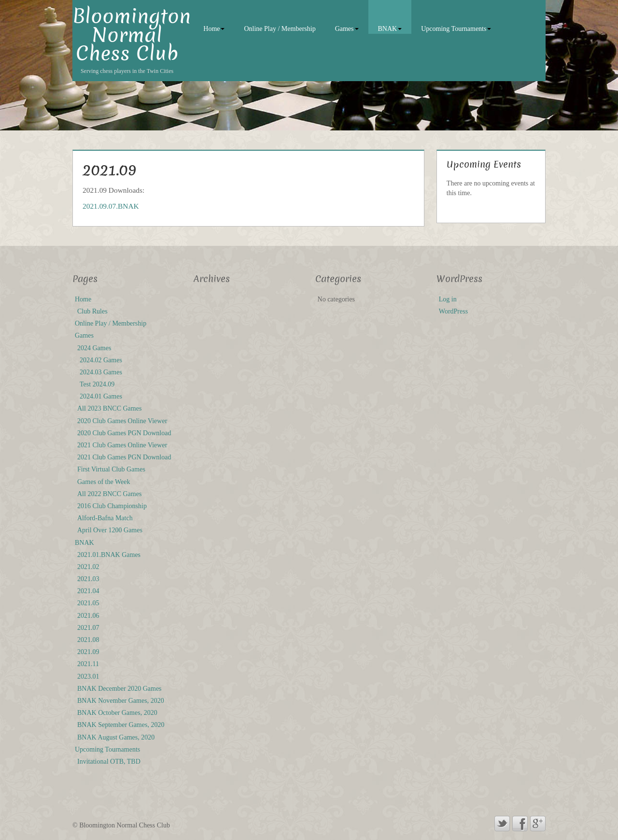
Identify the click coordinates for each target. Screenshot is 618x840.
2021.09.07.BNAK (111, 206)
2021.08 (88, 640)
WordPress (453, 311)
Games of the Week (104, 482)
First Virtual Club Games (111, 469)
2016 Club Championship (112, 506)
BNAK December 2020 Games (119, 689)
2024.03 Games (101, 372)
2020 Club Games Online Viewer (122, 421)
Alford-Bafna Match (105, 518)
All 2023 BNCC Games (109, 408)
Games (347, 29)
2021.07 (88, 628)
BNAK (390, 29)
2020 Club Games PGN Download (124, 433)
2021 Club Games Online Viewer (122, 445)
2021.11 (88, 664)
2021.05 (88, 603)
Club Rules (92, 311)
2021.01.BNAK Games (109, 555)
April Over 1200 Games (110, 530)
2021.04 (88, 591)
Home (214, 29)
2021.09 (88, 652)
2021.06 (88, 616)
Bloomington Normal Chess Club (132, 35)
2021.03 (88, 579)
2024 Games (94, 348)
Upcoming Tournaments (456, 29)
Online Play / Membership (280, 29)
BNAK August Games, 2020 (116, 737)
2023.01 (88, 676)
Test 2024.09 (97, 384)
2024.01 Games (101, 396)
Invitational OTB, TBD (109, 762)
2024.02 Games (101, 360)
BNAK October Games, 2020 (117, 713)
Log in (448, 299)
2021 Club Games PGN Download (124, 457)
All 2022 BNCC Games (109, 494)
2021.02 (88, 567)
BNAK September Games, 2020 (121, 725)
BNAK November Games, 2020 (121, 701)
